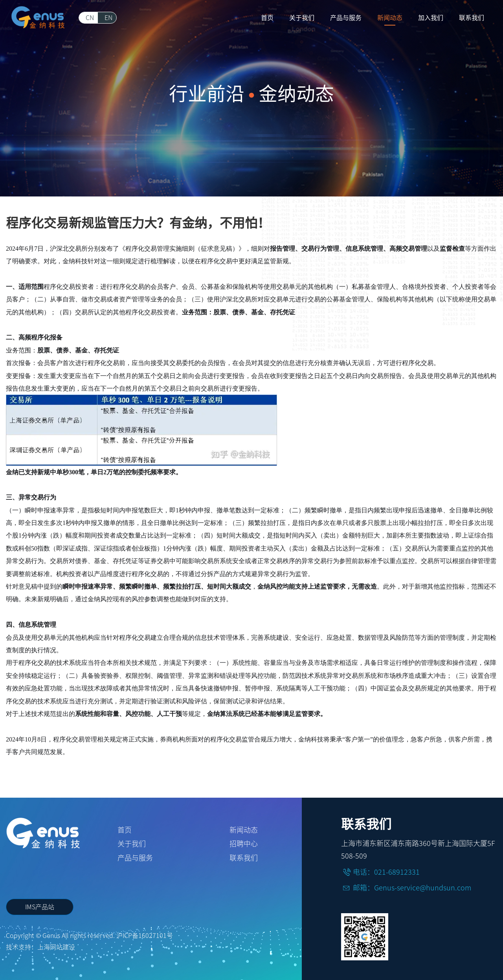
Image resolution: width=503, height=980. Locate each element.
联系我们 (244, 858)
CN (90, 18)
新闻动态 (244, 830)
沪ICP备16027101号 (145, 936)
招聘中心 (244, 844)
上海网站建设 (56, 947)
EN (108, 18)
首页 (125, 830)
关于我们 (132, 844)
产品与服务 (135, 858)
